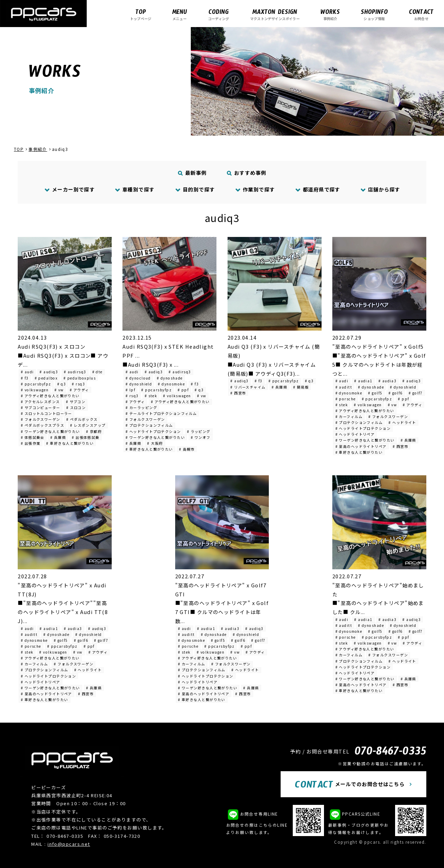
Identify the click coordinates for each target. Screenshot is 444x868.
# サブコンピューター (41, 407)
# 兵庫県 (58, 437)
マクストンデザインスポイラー (275, 14)
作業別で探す (255, 189)
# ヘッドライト (402, 422)
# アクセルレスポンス (40, 402)
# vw (59, 390)
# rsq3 (78, 384)
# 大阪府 (155, 443)
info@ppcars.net (69, 844)
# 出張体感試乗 (86, 437)
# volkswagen (35, 390)
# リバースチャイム (248, 387)
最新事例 (193, 173)
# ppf (183, 390)
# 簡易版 (301, 387)
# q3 (62, 384)
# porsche (346, 399)
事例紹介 (330, 14)
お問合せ (421, 14)
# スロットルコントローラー (46, 413)
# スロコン (76, 407)
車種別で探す (135, 189)
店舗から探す (380, 189)
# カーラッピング (141, 407)
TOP (19, 149)
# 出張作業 (31, 443)
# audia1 (363, 381)
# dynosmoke (171, 384)
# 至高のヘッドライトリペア (361, 446)
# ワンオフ (201, 437)
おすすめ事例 (247, 173)
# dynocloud (138, 378)
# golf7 (416, 393)
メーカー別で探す (70, 189)
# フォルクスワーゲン (41, 419)
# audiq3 (49, 372)
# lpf (130, 390)
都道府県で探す (318, 189)
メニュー (180, 14)
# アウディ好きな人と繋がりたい (50, 396)
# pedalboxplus (80, 378)
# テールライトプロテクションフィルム (161, 413)
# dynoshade (170, 378)
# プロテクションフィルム (149, 425)
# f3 (25, 378)
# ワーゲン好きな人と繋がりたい (50, 431)
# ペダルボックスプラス (42, 425)
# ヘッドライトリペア (355, 434)
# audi (27, 372)
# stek (151, 396)
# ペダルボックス (82, 419)
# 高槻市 (187, 449)
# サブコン (76, 402)
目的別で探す (195, 189)
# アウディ (79, 390)
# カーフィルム (349, 416)
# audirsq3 (75, 372)
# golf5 (375, 393)
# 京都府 (94, 431)
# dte (97, 372)
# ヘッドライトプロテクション (153, 431)
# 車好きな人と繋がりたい (70, 443)
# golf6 (396, 393)
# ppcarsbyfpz (36, 384)
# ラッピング (199, 431)
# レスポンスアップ (88, 425)
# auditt (344, 387)
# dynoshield (139, 384)
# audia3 (388, 381)
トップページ (141, 14)
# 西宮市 (238, 393)
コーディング (219, 14)
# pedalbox (46, 378)
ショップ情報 (374, 14)
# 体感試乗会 (33, 437)
